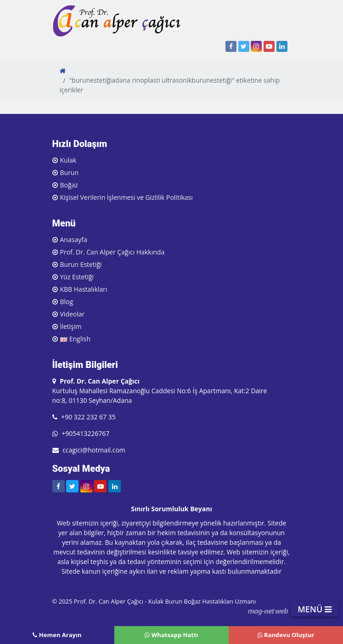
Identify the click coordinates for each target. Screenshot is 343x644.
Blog (67, 302)
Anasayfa (74, 240)
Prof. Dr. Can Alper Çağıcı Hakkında (112, 252)
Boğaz (69, 185)
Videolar (73, 314)
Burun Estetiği (81, 264)
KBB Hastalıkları (84, 289)
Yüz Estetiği (77, 277)
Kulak (68, 160)
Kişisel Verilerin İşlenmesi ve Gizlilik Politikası (127, 197)
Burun (70, 172)
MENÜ (315, 609)
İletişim (71, 326)
